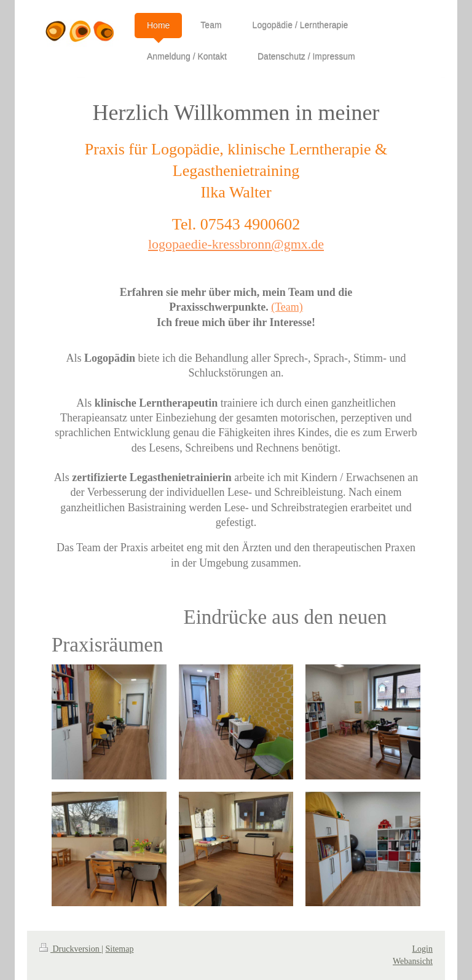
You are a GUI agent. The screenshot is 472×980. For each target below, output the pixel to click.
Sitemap (120, 949)
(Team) (287, 307)
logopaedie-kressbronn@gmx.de (236, 244)
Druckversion (70, 949)
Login (423, 949)
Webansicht (413, 961)
